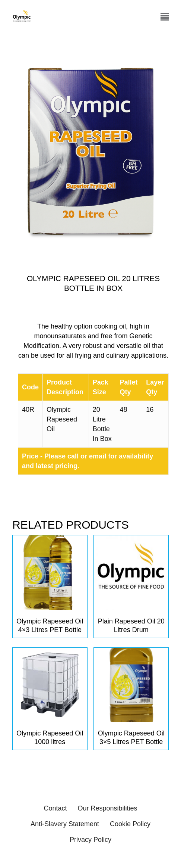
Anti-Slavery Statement (65, 824)
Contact (55, 808)
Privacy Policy (90, 840)
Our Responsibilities (107, 808)
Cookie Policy (130, 824)
